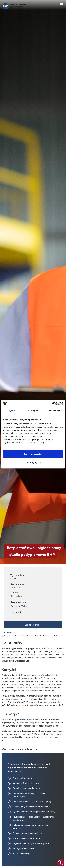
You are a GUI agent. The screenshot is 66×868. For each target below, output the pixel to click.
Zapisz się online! (33, 625)
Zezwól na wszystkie (33, 454)
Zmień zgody (33, 462)
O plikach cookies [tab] (54, 410)
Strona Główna (8, 632)
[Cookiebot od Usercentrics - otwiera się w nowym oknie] (52, 403)
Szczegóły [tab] (33, 410)
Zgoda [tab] (12, 410)
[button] (61, 863)
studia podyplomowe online (18, 720)
